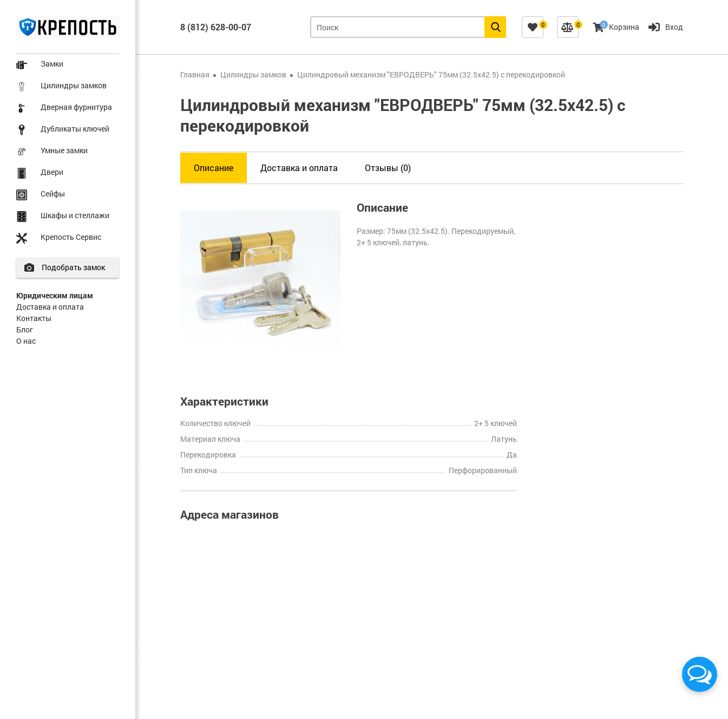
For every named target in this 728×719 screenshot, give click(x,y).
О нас (26, 341)
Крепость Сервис (71, 237)
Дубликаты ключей (75, 129)
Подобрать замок (74, 267)
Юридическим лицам (55, 295)
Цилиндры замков (74, 85)
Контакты (34, 318)
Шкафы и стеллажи (75, 215)
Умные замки (64, 150)
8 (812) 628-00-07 (216, 27)
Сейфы (53, 194)
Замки (52, 64)
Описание (214, 168)
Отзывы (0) (388, 168)
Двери (52, 172)
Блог (25, 329)
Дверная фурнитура (76, 107)
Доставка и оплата (50, 307)
